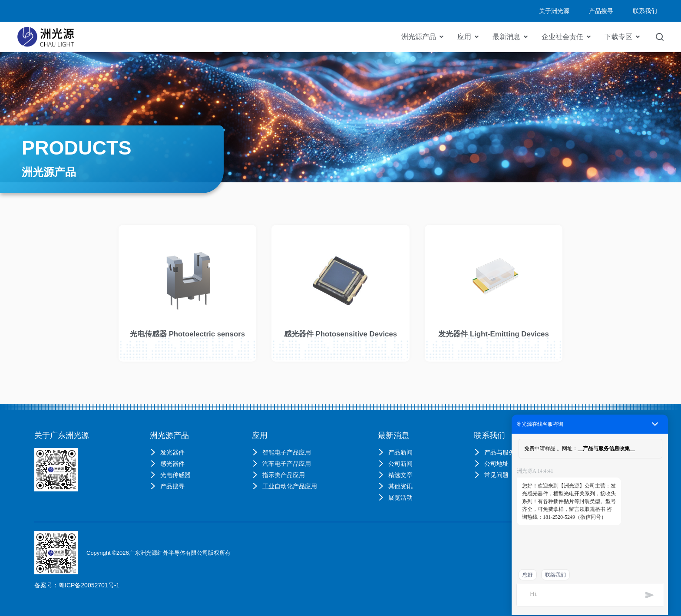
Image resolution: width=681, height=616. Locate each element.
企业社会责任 (562, 37)
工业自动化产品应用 (284, 486)
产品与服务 (494, 452)
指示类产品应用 (278, 475)
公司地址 (491, 464)
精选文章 (395, 475)
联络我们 (555, 575)
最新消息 (506, 37)
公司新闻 (395, 464)
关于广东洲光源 (62, 435)
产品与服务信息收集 (606, 448)
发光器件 (167, 452)
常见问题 (491, 475)
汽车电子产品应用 (281, 464)
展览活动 (395, 497)
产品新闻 (395, 452)
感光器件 (167, 464)
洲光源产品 (419, 37)
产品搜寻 (167, 486)
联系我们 (489, 435)
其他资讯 (395, 486)
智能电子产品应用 (281, 452)
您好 (528, 575)
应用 (464, 37)
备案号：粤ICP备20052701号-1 (77, 585)
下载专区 (618, 37)
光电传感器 (170, 475)
